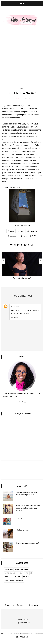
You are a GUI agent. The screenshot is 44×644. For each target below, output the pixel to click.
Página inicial (23, 620)
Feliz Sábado (9, 581)
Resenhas (20, 581)
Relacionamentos (21, 569)
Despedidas (9, 569)
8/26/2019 (16, 307)
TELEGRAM (32, 231)
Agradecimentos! (23, 623)
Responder (15, 317)
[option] (22, 266)
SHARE (11, 231)
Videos (7, 577)
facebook (9, 605)
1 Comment (26, 98)
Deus (21, 88)
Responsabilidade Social (14, 573)
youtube (21, 605)
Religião (26, 577)
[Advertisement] (22, 57)
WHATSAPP (13, 236)
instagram (34, 605)
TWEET (21, 231)
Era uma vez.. (16, 577)
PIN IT (24, 236)
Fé (31, 573)
